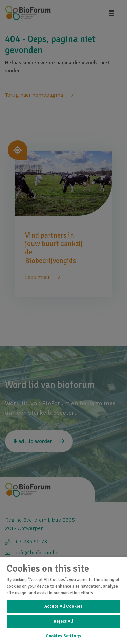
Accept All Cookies (63, 606)
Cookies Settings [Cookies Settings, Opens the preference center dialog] (63, 636)
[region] (63, 600)
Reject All (63, 621)
